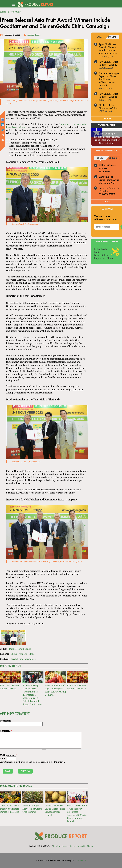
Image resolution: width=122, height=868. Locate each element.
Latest (100, 37)
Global (32, 654)
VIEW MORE (107, 119)
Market (13, 649)
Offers (100, 158)
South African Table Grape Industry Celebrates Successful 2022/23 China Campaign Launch (77, 813)
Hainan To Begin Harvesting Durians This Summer (32, 809)
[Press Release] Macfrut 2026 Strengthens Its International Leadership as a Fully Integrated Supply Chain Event (32, 695)
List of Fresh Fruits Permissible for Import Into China (103, 254)
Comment (6, 731)
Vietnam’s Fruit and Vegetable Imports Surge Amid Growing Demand (55, 690)
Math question (8, 755)
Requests (112, 158)
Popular (112, 37)
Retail (21, 649)
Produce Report (34, 35)
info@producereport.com (64, 846)
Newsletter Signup (85, 846)
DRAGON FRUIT (107, 194)
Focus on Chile (107, 126)
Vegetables (30, 659)
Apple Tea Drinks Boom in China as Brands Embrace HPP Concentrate (108, 49)
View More (107, 202)
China (14, 654)
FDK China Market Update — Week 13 (108, 63)
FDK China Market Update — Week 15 (77, 687)
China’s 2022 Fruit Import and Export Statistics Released (10, 809)
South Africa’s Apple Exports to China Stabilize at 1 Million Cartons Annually (109, 79)
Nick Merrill (80, 861)
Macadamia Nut (107, 183)
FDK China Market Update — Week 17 (10, 687)
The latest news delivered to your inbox (106, 218)
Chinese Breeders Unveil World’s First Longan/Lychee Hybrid (55, 810)
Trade (28, 649)
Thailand (23, 654)
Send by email (3, 140)
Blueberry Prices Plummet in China (108, 107)
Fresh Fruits (17, 659)
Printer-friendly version (3, 135)
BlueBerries (105, 172)
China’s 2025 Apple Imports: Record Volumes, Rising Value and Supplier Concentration (107, 138)
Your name (6, 721)
